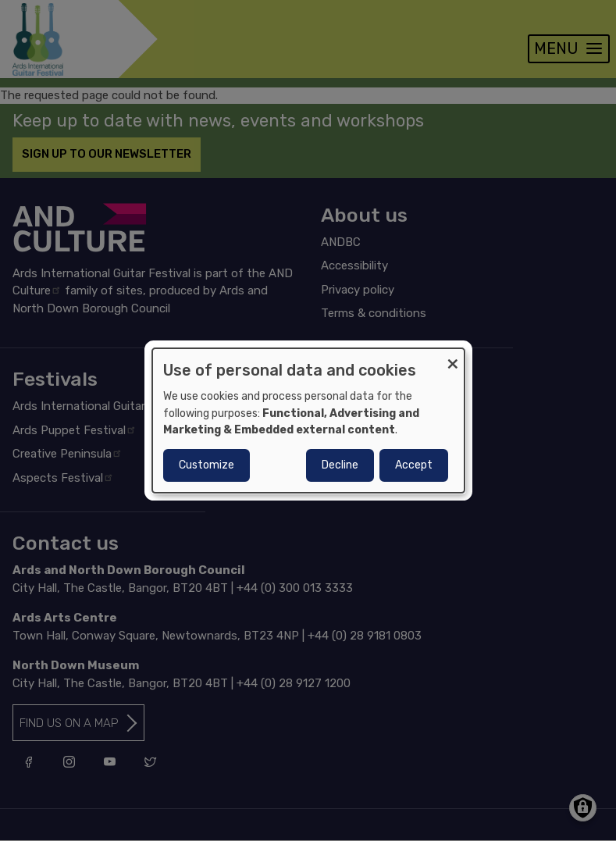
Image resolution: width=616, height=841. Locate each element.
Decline (340, 465)
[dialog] (308, 421)
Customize (207, 465)
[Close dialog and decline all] (453, 358)
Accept (414, 465)
